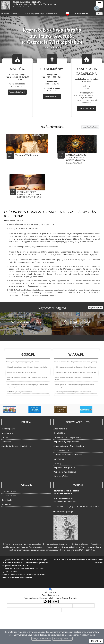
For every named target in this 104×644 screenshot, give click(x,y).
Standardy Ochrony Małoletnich (16, 447)
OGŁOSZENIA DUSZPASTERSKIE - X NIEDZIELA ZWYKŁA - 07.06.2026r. (51, 216)
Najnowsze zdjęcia (52, 309)
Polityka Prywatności (41, 639)
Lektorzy (57, 464)
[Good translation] (47, 603)
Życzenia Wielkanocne (27, 152)
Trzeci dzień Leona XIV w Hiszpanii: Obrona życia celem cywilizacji (76, 367)
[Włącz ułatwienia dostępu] (90, 5)
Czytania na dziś (9, 492)
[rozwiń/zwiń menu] (99, 5)
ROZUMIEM (96, 641)
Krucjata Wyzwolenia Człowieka (68, 456)
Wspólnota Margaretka (64, 469)
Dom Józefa (7, 501)
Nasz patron (7, 434)
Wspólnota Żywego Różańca (66, 443)
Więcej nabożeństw (17, 92)
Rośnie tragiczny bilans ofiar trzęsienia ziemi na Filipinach (72, 393)
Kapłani (5, 438)
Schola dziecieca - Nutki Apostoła (69, 447)
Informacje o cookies (62, 639)
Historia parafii (8, 430)
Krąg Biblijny (59, 434)
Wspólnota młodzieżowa (65, 473)
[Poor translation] (55, 603)
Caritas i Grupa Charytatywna (67, 438)
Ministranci (59, 460)
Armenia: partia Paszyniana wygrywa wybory (21, 373)
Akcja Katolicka (60, 430)
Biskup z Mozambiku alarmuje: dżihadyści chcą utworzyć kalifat (27, 370)
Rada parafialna (61, 477)
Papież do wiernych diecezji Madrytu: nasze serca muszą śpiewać (76, 373)
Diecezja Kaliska (9, 497)
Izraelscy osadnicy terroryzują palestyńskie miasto (23, 367)
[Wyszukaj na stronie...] (83, 13)
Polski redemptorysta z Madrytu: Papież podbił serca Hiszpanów (76, 370)
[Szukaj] (99, 13)
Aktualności (52, 127)
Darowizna (6, 443)
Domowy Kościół (61, 451)
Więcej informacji (52, 96)
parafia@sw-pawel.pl (11, 13)
